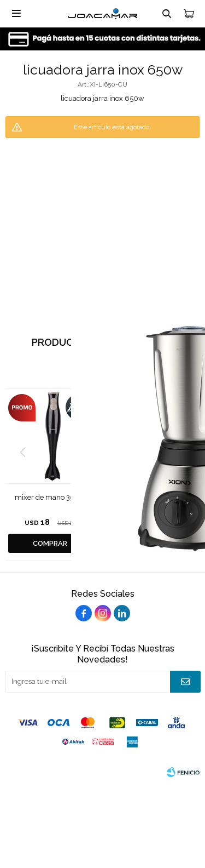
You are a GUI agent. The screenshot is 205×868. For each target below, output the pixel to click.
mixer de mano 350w (50, 497)
